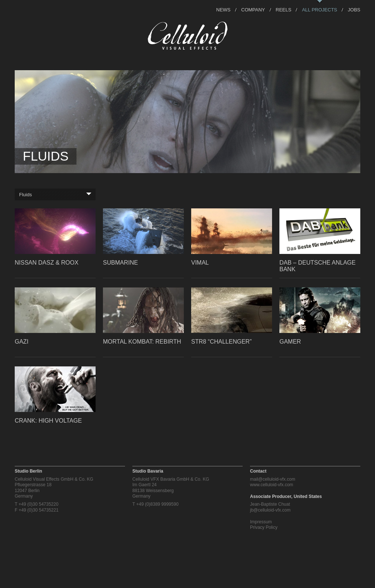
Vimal (200, 263)
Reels (284, 9)
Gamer (290, 342)
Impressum (261, 522)
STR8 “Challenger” (221, 342)
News (223, 9)
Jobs (354, 9)
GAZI (22, 342)
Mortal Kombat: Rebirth (142, 342)
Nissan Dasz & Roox (47, 263)
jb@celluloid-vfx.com (270, 510)
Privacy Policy (264, 527)
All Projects (319, 9)
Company (253, 9)
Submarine (120, 263)
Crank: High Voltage (48, 421)
